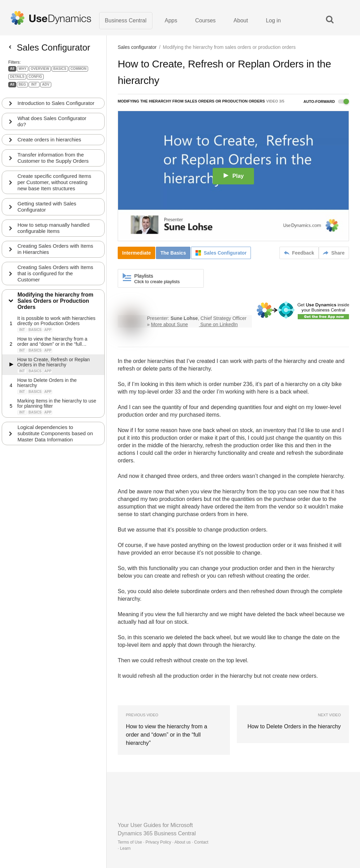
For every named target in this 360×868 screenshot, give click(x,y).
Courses (205, 20)
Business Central (126, 20)
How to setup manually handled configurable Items (54, 231)
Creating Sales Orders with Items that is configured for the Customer (55, 276)
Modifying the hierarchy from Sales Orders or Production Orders (55, 304)
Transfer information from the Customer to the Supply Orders (53, 160)
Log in (273, 20)
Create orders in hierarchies (49, 142)
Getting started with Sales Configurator (47, 209)
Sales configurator (137, 47)
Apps (171, 20)
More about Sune (170, 325)
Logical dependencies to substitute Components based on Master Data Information (55, 436)
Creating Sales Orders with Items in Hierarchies (55, 252)
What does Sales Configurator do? (52, 124)
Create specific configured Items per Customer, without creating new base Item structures (54, 185)
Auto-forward (326, 102)
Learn (125, 840)
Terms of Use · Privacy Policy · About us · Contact (163, 834)
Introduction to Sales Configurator (56, 106)
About (241, 20)
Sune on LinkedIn (219, 325)
